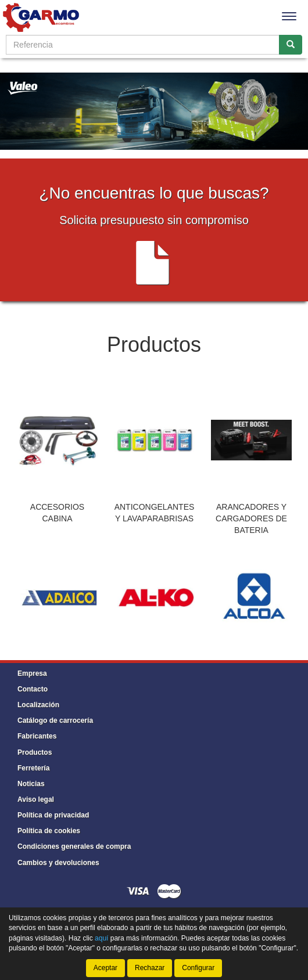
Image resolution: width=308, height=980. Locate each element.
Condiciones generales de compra (74, 846)
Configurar (198, 968)
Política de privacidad (53, 815)
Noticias (31, 784)
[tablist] (154, 462)
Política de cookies (49, 831)
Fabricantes (37, 736)
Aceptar (105, 968)
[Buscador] (143, 45)
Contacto (33, 689)
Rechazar (150, 968)
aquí (101, 938)
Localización (38, 705)
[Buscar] (291, 45)
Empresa (32, 673)
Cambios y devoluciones (58, 863)
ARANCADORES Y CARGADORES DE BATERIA (251, 518)
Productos (35, 752)
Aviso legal (36, 799)
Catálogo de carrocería (55, 720)
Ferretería (33, 768)
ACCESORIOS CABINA (57, 513)
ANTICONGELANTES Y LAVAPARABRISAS (155, 513)
